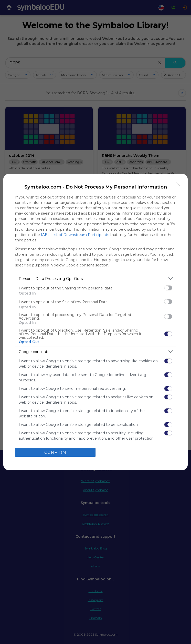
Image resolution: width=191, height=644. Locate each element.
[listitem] (95, 279)
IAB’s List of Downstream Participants (75, 235)
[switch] (168, 288)
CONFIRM (55, 452)
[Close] (178, 184)
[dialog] (95, 322)
